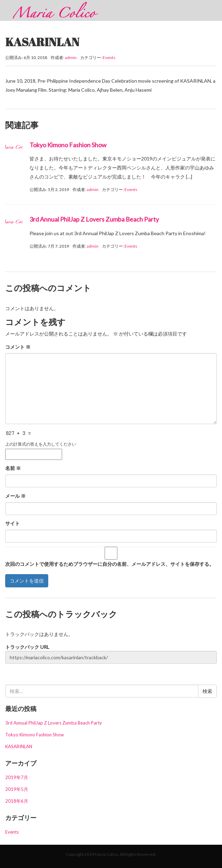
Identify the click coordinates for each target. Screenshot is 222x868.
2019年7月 (17, 777)
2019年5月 (17, 789)
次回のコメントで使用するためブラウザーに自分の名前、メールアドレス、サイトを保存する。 (110, 564)
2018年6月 (17, 801)
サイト (12, 523)
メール (15, 496)
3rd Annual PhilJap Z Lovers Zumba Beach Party (94, 219)
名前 (13, 468)
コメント (18, 347)
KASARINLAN (19, 746)
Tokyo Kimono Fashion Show (68, 145)
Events (109, 57)
